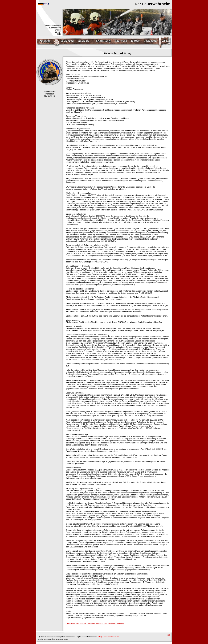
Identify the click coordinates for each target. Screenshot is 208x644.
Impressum (50, 94)
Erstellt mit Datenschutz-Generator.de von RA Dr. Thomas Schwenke (95, 624)
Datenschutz (50, 92)
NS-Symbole (50, 96)
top (169, 635)
